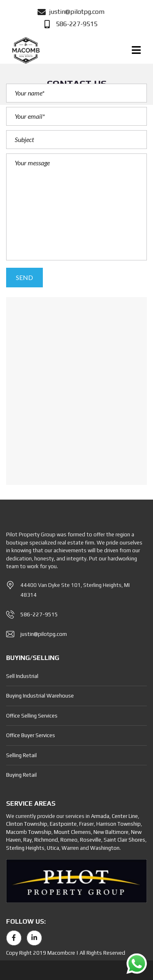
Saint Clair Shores (124, 840)
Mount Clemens (72, 832)
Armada (100, 816)
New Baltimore (111, 832)
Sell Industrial (22, 676)
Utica (53, 848)
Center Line (125, 816)
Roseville (91, 840)
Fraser (86, 824)
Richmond (46, 840)
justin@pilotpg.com (44, 634)
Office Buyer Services (31, 735)
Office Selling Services (32, 716)
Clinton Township (27, 824)
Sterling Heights (25, 848)
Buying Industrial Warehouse (40, 696)
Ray (28, 840)
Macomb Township (29, 832)
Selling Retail (21, 755)
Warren (70, 848)
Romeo (69, 840)
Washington (105, 848)
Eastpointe (63, 824)
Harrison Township (119, 824)
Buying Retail (21, 775)
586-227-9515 (39, 614)
